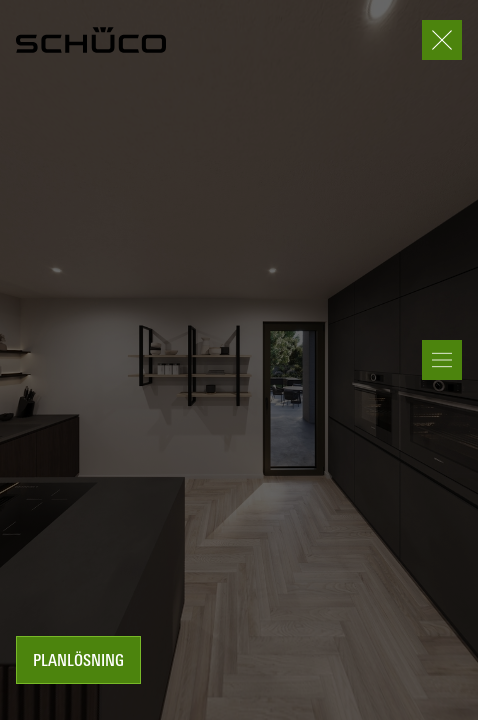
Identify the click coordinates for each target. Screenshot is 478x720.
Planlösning (78, 662)
